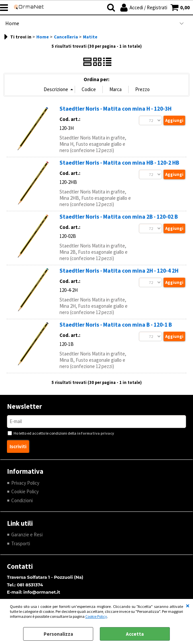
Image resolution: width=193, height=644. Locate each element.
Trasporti (21, 543)
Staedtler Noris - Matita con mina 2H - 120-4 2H (119, 271)
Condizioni (22, 500)
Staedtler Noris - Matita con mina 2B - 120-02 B (119, 217)
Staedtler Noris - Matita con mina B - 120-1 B (116, 325)
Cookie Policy (96, 616)
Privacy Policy (25, 483)
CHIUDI (188, 606)
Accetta (135, 634)
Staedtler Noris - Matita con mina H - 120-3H (116, 109)
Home (12, 23)
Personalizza (58, 634)
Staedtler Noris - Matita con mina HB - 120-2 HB (119, 163)
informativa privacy (96, 433)
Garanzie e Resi (27, 535)
